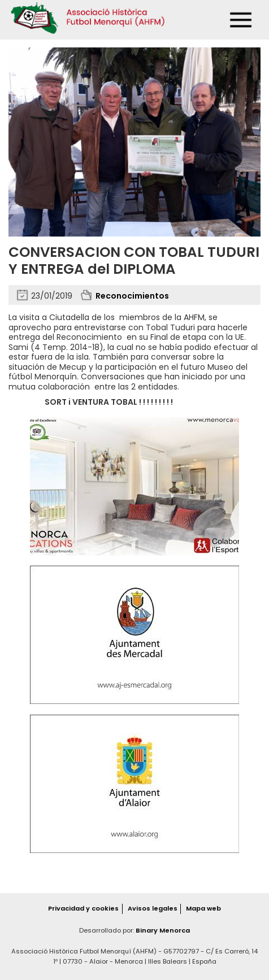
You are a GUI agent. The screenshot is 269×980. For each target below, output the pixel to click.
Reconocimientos (132, 296)
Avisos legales (153, 908)
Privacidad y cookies (83, 908)
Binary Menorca (163, 930)
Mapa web (203, 908)
